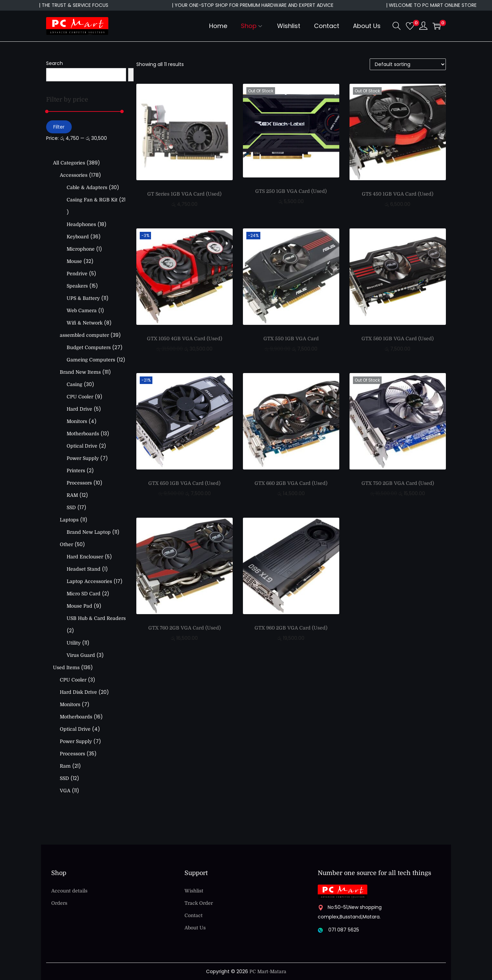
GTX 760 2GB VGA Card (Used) (184, 628)
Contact (194, 915)
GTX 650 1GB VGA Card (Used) (184, 483)
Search (54, 63)
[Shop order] (408, 64)
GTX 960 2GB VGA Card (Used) (291, 628)
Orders (59, 903)
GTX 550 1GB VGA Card (291, 339)
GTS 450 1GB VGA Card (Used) (398, 194)
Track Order (199, 903)
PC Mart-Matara (268, 971)
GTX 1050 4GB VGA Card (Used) (184, 339)
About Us (195, 928)
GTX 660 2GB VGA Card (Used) (291, 483)
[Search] (131, 75)
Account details (69, 891)
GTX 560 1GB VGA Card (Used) (398, 339)
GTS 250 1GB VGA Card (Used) (291, 191)
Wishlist (194, 891)
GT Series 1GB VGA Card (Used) (184, 194)
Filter (59, 127)
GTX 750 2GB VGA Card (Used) (398, 483)
